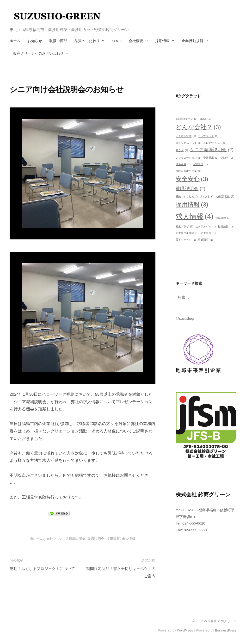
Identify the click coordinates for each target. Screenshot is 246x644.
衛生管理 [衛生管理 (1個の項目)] (208, 233)
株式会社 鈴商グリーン (219, 621)
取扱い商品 (58, 41)
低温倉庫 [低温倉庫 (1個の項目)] (183, 164)
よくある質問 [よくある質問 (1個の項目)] (186, 136)
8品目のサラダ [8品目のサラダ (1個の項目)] (186, 119)
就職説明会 (97, 539)
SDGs (117, 41)
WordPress (183, 630)
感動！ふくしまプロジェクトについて (44, 569)
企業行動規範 (192, 41)
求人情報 (131, 539)
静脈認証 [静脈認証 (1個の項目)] (205, 240)
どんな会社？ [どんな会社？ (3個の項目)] (198, 127)
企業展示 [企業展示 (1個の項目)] (211, 158)
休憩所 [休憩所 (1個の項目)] (227, 158)
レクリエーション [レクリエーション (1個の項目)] (188, 158)
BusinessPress (225, 630)
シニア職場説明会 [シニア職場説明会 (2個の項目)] (212, 150)
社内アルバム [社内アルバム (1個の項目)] (205, 227)
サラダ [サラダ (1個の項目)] (182, 150)
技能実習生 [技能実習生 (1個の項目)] (225, 197)
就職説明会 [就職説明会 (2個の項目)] (190, 189)
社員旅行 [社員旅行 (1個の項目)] (225, 227)
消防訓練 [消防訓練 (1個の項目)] (223, 218)
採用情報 (162, 41)
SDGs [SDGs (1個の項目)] (205, 119)
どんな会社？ (44, 539)
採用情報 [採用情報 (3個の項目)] (192, 205)
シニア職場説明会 (71, 539)
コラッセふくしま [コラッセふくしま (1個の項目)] (188, 143)
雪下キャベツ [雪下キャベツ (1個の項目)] (186, 240)
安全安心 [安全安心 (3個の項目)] (192, 179)
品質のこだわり (87, 41)
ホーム (15, 41)
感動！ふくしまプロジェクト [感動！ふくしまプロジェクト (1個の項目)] (195, 197)
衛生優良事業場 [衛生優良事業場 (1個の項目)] (187, 233)
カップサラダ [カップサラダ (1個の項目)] (208, 136)
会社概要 (136, 41)
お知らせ (35, 41)
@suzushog (185, 318)
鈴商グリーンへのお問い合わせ (38, 53)
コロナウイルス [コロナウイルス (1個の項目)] (215, 143)
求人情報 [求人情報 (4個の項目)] (194, 216)
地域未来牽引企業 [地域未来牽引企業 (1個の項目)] (188, 171)
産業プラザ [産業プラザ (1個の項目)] (184, 227)
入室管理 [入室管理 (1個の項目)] (200, 164)
